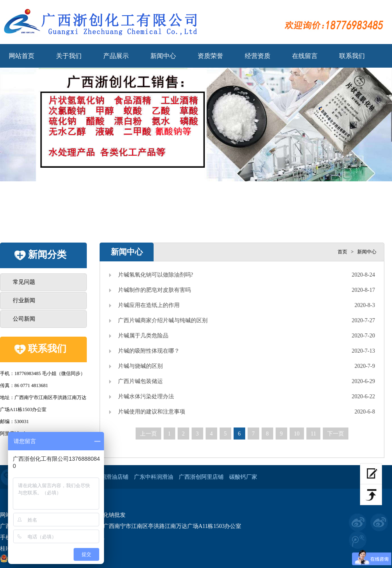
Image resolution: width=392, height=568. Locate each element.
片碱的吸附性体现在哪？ (149, 351)
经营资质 (258, 56)
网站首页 (22, 56)
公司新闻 (24, 319)
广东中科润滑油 (154, 477)
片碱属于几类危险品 (143, 336)
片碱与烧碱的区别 (140, 366)
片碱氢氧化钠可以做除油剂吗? (156, 275)
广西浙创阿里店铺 (201, 477)
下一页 (336, 434)
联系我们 (352, 56)
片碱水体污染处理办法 (146, 396)
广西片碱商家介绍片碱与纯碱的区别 (163, 320)
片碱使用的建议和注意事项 (152, 412)
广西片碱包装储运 (140, 381)
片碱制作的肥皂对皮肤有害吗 (154, 290)
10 (297, 434)
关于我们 (69, 56)
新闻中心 (163, 56)
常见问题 (24, 282)
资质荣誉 (210, 56)
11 (313, 434)
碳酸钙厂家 (243, 477)
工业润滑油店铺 (109, 477)
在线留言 (305, 56)
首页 (342, 252)
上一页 (148, 434)
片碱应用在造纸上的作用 (149, 305)
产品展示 (116, 56)
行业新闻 (24, 300)
